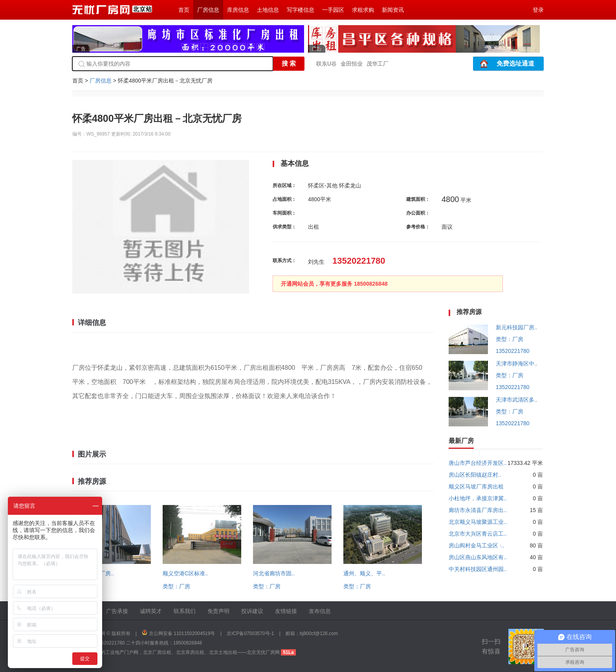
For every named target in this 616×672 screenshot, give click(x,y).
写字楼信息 (301, 10)
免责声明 (218, 611)
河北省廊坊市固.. (274, 573)
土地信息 (268, 10)
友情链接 (286, 611)
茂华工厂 (378, 64)
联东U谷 (326, 64)
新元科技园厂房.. (517, 327)
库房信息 (238, 10)
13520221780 (513, 351)
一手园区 (333, 10)
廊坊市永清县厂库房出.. (478, 510)
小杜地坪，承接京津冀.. (478, 498)
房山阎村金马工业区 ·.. (477, 545)
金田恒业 (352, 64)
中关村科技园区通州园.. (478, 569)
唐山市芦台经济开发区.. (478, 463)
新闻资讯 (393, 10)
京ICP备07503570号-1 (250, 633)
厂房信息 (208, 10)
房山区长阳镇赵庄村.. (475, 475)
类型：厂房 (176, 586)
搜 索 (289, 63)
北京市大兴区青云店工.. (478, 534)
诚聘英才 (151, 611)
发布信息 (320, 611)
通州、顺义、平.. (364, 573)
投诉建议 (252, 611)
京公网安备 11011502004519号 (182, 633)
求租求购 (363, 10)
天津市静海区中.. (517, 364)
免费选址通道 (515, 63)
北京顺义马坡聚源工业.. (478, 522)
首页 (184, 10)
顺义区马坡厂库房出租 (476, 487)
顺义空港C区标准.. (185, 573)
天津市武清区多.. (517, 400)
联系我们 (185, 611)
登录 (538, 10)
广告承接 (117, 611)
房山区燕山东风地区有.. (478, 557)
